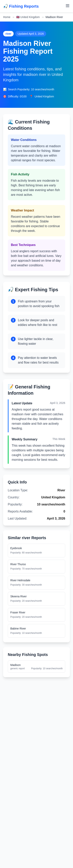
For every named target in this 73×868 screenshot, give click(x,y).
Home (7, 17)
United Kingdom (28, 17)
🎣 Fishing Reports (21, 6)
